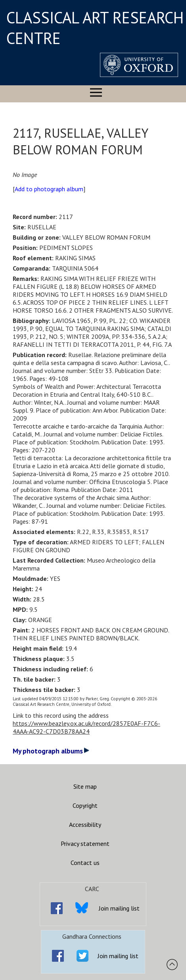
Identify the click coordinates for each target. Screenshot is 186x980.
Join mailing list (119, 908)
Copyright (85, 805)
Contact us (85, 863)
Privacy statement (85, 844)
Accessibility (85, 824)
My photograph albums (51, 751)
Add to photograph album (49, 189)
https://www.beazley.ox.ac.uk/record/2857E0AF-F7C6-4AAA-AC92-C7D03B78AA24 (86, 727)
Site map (85, 786)
